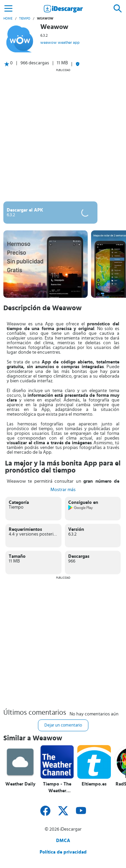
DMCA (63, 841)
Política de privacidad (63, 852)
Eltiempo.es (94, 784)
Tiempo (25, 19)
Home (8, 19)
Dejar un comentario (63, 725)
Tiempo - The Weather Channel (57, 788)
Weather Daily (20, 784)
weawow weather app (60, 42)
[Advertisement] (63, 135)
